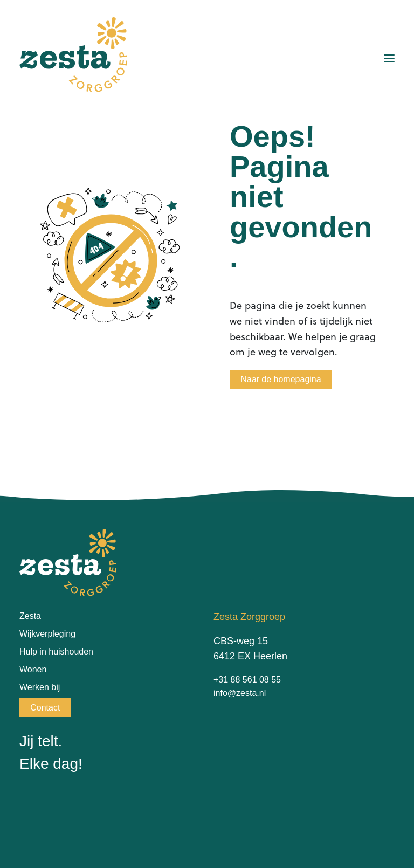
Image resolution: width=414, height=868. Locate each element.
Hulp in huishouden (56, 652)
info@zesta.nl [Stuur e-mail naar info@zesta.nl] (240, 693)
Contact (45, 708)
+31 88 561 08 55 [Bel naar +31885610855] (247, 680)
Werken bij (40, 687)
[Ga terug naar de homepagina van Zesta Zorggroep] (73, 55)
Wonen (33, 669)
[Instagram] (51, 804)
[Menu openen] (389, 58)
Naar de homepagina (281, 379)
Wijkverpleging (47, 634)
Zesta (30, 616)
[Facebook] (27, 804)
